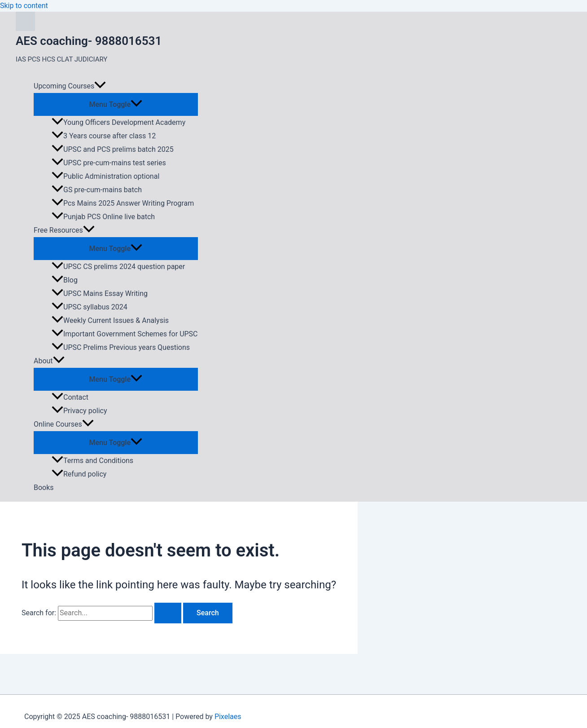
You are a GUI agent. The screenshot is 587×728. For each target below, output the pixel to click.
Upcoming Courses (70, 86)
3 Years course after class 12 (104, 136)
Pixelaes (228, 717)
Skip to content (24, 6)
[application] (100, 86)
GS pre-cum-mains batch (97, 190)
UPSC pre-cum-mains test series (109, 163)
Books (44, 488)
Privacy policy (79, 411)
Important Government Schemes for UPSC (125, 334)
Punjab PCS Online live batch (103, 217)
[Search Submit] (168, 613)
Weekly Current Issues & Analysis (110, 320)
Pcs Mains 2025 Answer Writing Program (123, 203)
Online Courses (64, 424)
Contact (70, 397)
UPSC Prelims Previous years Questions (121, 347)
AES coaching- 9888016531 (89, 41)
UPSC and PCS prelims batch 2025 (113, 149)
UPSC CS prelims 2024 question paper (118, 267)
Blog (65, 280)
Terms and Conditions (92, 461)
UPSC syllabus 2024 (90, 307)
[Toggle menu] (116, 104)
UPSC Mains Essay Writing (100, 293)
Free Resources (64, 230)
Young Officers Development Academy (118, 122)
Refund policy (79, 474)
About (49, 361)
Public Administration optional (105, 176)
